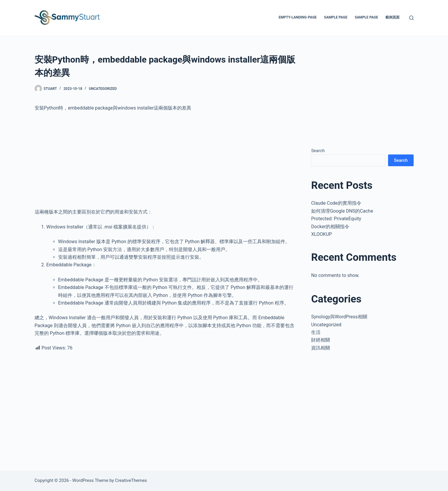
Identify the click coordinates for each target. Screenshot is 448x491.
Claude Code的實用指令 (336, 203)
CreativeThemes (131, 480)
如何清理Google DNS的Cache (342, 211)
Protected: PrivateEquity (336, 219)
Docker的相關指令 (330, 227)
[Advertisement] (165, 160)
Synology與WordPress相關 (339, 317)
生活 (316, 332)
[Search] (411, 18)
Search (318, 151)
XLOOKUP (322, 234)
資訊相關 (321, 348)
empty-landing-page (297, 17)
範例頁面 (392, 17)
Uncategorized (103, 89)
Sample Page (336, 17)
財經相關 (321, 340)
